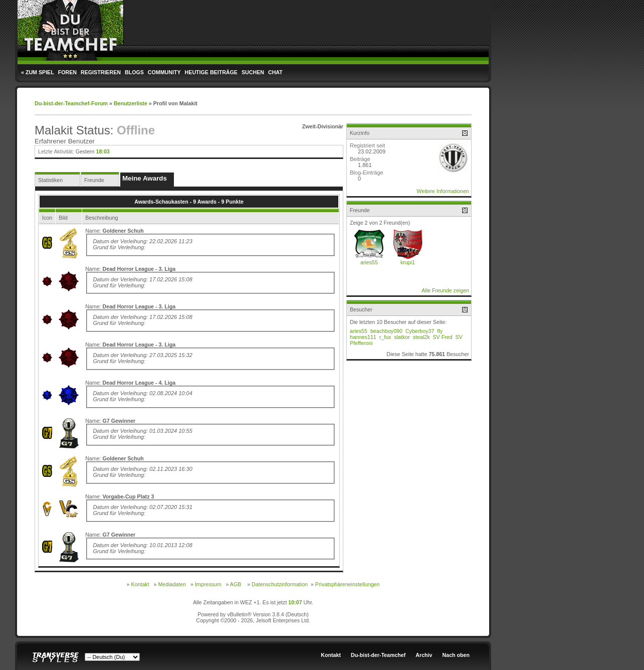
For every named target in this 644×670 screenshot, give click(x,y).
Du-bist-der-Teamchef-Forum (71, 103)
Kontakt (140, 584)
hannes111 (363, 337)
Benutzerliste (131, 103)
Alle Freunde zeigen (445, 290)
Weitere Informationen (443, 191)
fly (440, 331)
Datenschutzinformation (280, 584)
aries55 (369, 262)
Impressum (208, 584)
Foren (67, 72)
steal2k (421, 337)
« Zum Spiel (38, 72)
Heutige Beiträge (211, 72)
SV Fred (442, 337)
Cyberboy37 (420, 331)
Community (164, 72)
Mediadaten (172, 584)
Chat (275, 72)
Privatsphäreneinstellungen (348, 584)
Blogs (134, 72)
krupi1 (408, 262)
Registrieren (101, 72)
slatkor (402, 337)
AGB (236, 584)
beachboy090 (386, 331)
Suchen (253, 72)
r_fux (385, 337)
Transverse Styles (56, 658)
